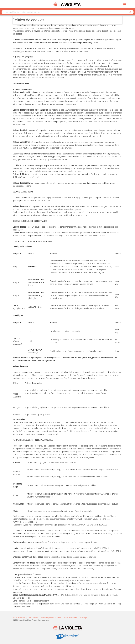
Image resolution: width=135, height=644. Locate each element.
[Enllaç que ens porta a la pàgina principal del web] (67, 4)
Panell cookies (33, 618)
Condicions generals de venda (51, 618)
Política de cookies (19, 618)
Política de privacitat (70, 618)
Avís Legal (84, 618)
